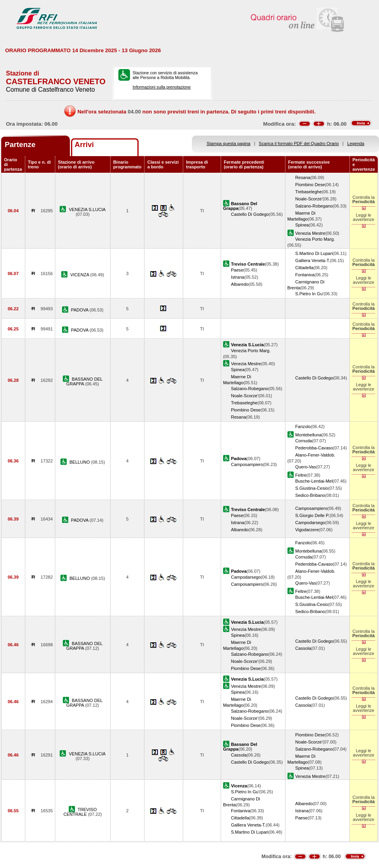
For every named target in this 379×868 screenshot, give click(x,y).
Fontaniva (305, 275)
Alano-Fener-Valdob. (315, 455)
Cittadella (304, 268)
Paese (237, 270)
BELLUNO (80, 462)
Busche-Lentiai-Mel (314, 481)
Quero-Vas (306, 467)
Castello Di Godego (250, 214)
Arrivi (84, 144)
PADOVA (80, 310)
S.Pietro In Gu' (310, 294)
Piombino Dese (310, 185)
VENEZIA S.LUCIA (87, 209)
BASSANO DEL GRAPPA (84, 381)
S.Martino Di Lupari (314, 253)
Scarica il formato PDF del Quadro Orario (299, 143)
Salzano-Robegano (314, 206)
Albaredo (240, 284)
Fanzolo (303, 426)
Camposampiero (247, 464)
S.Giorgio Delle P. (312, 515)
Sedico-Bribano (310, 495)
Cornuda (304, 441)
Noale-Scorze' (309, 199)
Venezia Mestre (310, 233)
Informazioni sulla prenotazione (162, 87)
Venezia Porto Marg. (315, 239)
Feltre (301, 475)
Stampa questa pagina (228, 143)
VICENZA (80, 275)
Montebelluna (309, 435)
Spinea (302, 225)
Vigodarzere (307, 530)
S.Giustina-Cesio (312, 488)
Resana (303, 177)
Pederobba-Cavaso (314, 448)
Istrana (238, 277)
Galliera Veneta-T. (313, 260)
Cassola (303, 648)
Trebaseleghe (309, 192)
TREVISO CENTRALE (80, 812)
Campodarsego (310, 523)
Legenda (356, 143)
